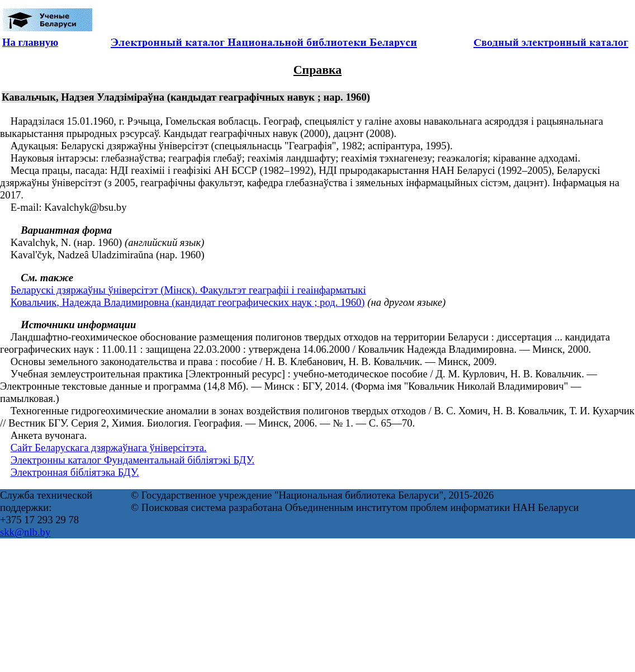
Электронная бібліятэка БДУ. (75, 472)
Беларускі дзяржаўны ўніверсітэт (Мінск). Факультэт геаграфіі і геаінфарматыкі (188, 290)
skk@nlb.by (25, 532)
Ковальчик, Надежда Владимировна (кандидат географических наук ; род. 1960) (188, 302)
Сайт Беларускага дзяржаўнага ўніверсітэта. (109, 448)
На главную (30, 42)
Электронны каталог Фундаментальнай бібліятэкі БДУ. (133, 460)
